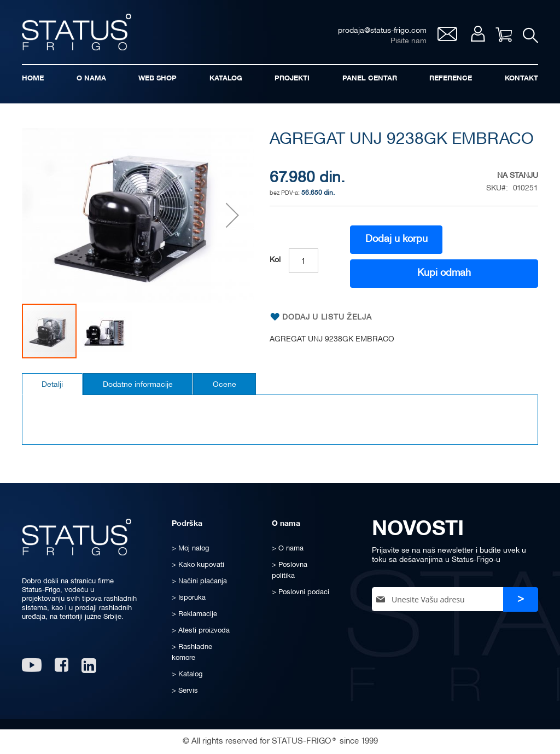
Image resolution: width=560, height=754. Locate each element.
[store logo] (77, 32)
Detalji (52, 385)
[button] (232, 215)
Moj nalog (478, 34)
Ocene (224, 385)
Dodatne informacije (138, 385)
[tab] (52, 384)
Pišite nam (409, 41)
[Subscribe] (521, 599)
